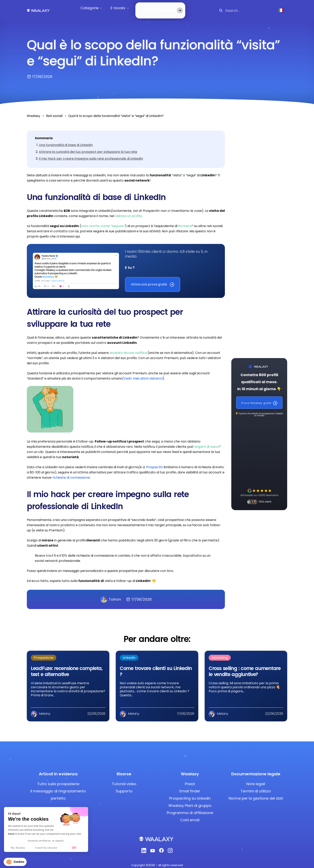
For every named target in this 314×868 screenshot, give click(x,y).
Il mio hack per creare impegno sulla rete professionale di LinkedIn (91, 154)
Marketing (220, 653)
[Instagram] (170, 847)
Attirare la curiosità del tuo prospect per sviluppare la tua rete (88, 147)
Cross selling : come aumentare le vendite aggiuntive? (245, 666)
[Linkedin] (144, 847)
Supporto (124, 786)
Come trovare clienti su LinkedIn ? (156, 666)
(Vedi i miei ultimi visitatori (142, 374)
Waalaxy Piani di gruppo (190, 801)
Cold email (190, 815)
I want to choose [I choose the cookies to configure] (46, 848)
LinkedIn (129, 653)
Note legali (256, 779)
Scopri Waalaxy (155, 8)
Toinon (111, 595)
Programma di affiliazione (190, 808)
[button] (15, 862)
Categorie (94, 8)
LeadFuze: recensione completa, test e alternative (67, 666)
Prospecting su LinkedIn (190, 793)
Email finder (190, 786)
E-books (122, 8)
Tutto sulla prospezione (58, 779)
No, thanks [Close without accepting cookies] (18, 848)
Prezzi (190, 779)
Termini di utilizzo (256, 786)
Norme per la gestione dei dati (256, 793)
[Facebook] (161, 847)
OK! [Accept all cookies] (74, 848)
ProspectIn (154, 462)
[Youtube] (153, 847)
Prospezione (44, 653)
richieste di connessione (71, 473)
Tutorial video (124, 779)
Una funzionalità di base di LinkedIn (66, 140)
